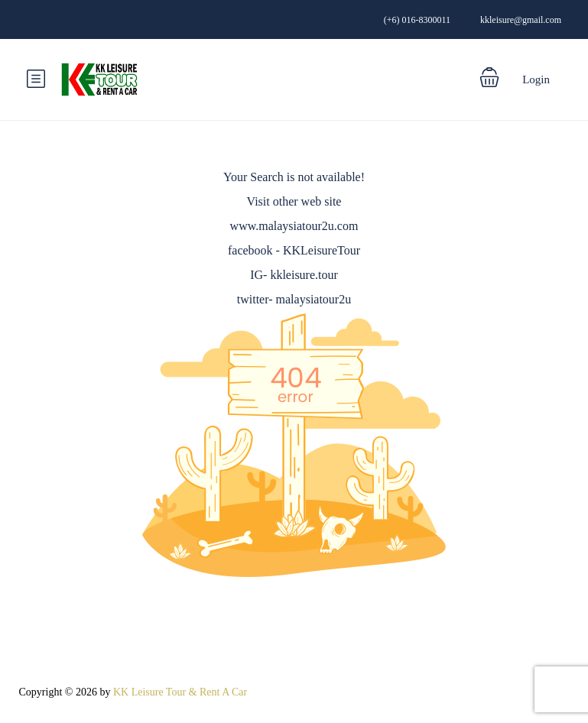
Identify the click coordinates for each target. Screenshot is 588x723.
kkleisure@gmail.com (521, 20)
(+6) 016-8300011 (417, 20)
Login (536, 79)
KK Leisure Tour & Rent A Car (180, 692)
